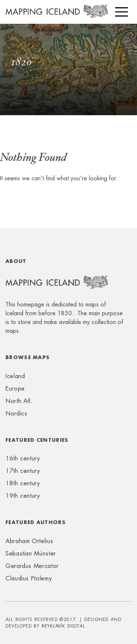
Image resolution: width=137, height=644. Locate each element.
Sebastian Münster (31, 553)
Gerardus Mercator (32, 566)
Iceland (15, 376)
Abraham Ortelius (29, 541)
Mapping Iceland (57, 15)
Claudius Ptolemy (29, 578)
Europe (15, 389)
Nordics (16, 413)
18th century (23, 483)
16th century (23, 458)
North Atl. (19, 401)
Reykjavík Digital (63, 626)
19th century (23, 496)
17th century (23, 471)
